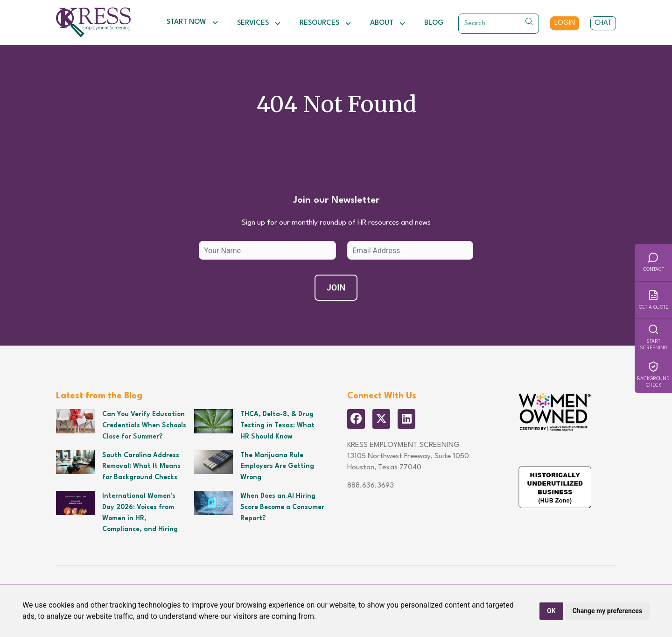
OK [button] (551, 611)
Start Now (192, 22)
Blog (434, 23)
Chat (603, 23)
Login (565, 23)
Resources (325, 23)
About (388, 23)
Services (259, 23)
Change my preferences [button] (607, 611)
